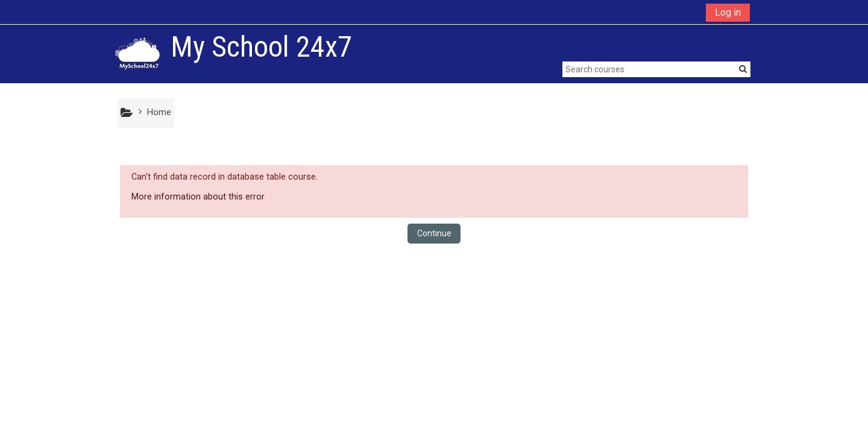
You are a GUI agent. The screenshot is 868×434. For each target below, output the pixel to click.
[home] (137, 53)
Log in (728, 12)
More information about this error (198, 197)
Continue (434, 233)
